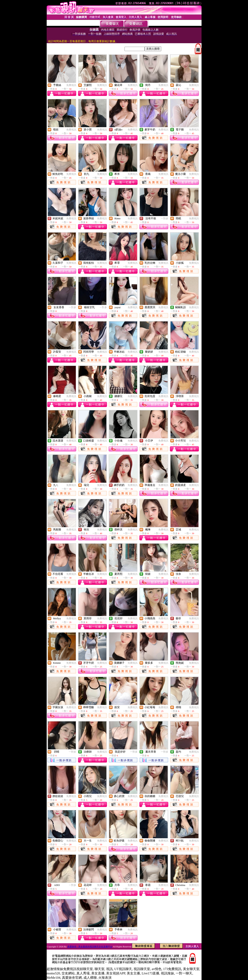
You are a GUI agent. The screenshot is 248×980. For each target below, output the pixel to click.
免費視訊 (71, 85)
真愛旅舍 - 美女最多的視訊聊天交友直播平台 (90, 947)
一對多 (165, 218)
